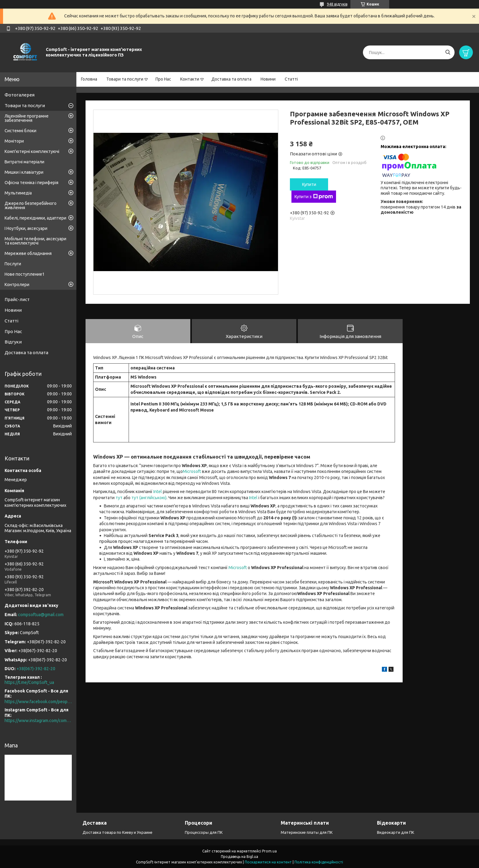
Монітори (14, 141)
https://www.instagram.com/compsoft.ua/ (38, 721)
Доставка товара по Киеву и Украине (117, 832)
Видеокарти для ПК (396, 832)
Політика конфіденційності (319, 862)
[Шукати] (448, 52)
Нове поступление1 (25, 274)
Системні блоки (20, 131)
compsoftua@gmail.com (41, 615)
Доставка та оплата (231, 79)
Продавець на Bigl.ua (239, 857)
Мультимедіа (18, 193)
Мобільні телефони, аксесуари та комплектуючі (35, 241)
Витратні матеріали (24, 162)
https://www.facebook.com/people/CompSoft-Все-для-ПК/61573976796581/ (38, 702)
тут (119, 498)
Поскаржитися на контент (268, 862)
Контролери (17, 285)
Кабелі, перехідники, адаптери (35, 218)
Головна (89, 79)
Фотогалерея (20, 95)
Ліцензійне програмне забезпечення (27, 118)
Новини (268, 79)
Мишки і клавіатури (24, 172)
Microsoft (192, 472)
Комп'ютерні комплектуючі (32, 151)
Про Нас (163, 79)
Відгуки (13, 342)
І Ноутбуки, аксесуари (26, 228)
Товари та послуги (125, 79)
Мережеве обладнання (28, 253)
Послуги (13, 264)
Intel (158, 492)
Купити (309, 184)
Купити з (314, 197)
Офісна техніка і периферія (31, 183)
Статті (291, 79)
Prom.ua (269, 851)
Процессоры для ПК (204, 832)
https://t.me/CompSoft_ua (29, 682)
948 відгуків (337, 4)
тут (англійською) (149, 498)
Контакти (190, 79)
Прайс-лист (17, 299)
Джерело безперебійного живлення (31, 205)
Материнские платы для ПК (307, 832)
